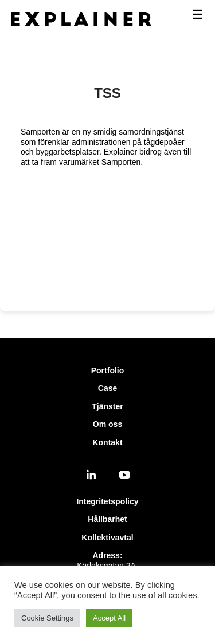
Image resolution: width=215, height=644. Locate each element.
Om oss (107, 424)
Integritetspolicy (107, 501)
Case (107, 388)
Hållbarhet (107, 519)
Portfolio (108, 370)
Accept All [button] (109, 618)
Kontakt (107, 442)
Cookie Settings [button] (47, 618)
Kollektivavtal (107, 538)
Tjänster (107, 406)
